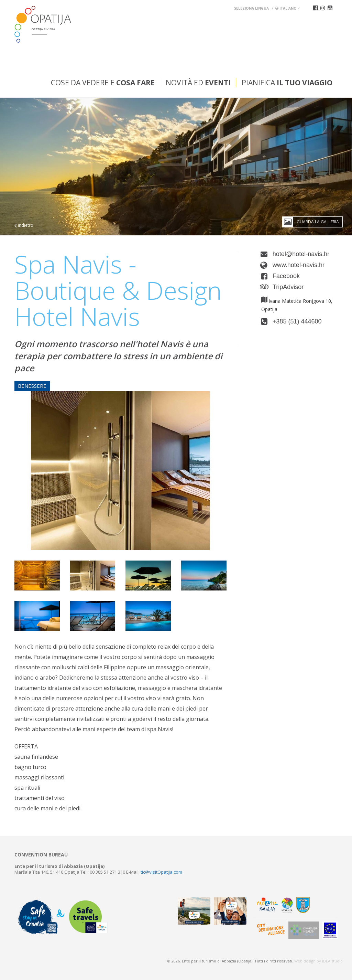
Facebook (286, 276)
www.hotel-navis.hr (299, 265)
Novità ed (198, 83)
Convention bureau (41, 855)
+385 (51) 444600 (297, 321)
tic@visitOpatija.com (161, 872)
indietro (24, 225)
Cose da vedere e (103, 83)
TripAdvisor (288, 287)
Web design (305, 961)
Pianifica (287, 83)
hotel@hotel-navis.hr (301, 254)
